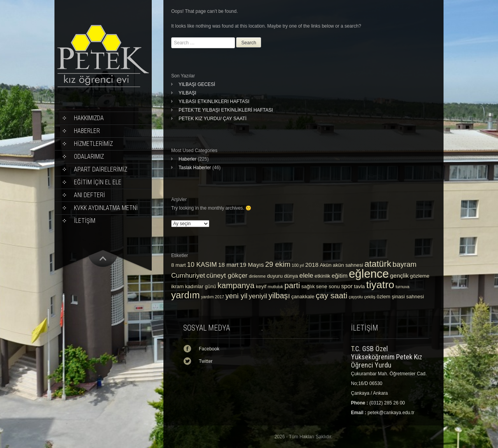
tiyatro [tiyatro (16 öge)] (380, 285)
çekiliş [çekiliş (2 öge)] (370, 297)
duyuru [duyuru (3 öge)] (275, 276)
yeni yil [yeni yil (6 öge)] (236, 296)
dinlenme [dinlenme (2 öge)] (257, 276)
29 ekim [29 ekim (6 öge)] (278, 264)
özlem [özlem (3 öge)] (383, 297)
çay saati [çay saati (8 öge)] (331, 295)
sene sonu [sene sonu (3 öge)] (328, 286)
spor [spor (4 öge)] (347, 286)
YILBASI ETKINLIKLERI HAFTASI (214, 101)
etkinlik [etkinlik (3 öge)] (323, 276)
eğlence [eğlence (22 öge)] (369, 274)
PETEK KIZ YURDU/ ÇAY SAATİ (213, 119)
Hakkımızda (89, 118)
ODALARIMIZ (89, 157)
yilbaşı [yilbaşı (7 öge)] (279, 296)
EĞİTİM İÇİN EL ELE (98, 182)
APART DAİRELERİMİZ (101, 169)
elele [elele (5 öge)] (306, 276)
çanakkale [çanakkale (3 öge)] (303, 297)
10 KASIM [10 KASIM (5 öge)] (202, 265)
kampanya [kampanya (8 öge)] (236, 285)
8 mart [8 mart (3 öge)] (178, 265)
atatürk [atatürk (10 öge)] (378, 264)
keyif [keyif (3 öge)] (261, 286)
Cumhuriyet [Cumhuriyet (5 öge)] (188, 276)
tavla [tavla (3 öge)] (359, 286)
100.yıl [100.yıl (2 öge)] (298, 265)
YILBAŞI (187, 93)
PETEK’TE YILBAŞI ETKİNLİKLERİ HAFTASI (226, 110)
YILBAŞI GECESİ (197, 84)
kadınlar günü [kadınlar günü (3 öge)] (201, 286)
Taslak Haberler (195, 168)
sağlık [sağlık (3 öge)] (308, 286)
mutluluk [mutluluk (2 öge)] (275, 287)
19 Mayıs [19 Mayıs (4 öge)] (252, 265)
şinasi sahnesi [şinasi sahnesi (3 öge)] (408, 297)
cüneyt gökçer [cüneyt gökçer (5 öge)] (227, 276)
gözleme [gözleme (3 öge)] (420, 276)
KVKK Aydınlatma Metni (106, 208)
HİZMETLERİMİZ (93, 144)
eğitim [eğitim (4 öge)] (339, 276)
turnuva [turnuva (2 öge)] (403, 287)
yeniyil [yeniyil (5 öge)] (258, 296)
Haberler (87, 131)
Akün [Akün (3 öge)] (326, 265)
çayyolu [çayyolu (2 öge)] (356, 297)
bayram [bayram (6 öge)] (405, 264)
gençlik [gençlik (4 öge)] (400, 276)
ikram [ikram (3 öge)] (177, 286)
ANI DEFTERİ (89, 195)
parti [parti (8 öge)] (292, 285)
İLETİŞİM (85, 221)
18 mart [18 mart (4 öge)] (228, 265)
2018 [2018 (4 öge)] (312, 265)
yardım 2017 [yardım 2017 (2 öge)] (213, 297)
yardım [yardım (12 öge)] (185, 295)
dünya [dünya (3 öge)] (291, 276)
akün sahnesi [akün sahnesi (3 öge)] (348, 265)
